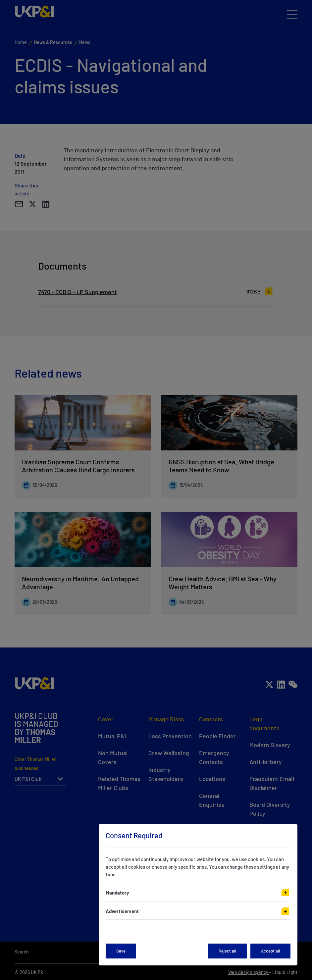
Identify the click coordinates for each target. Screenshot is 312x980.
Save (121, 951)
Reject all (227, 951)
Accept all (270, 951)
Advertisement (122, 911)
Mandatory (117, 893)
